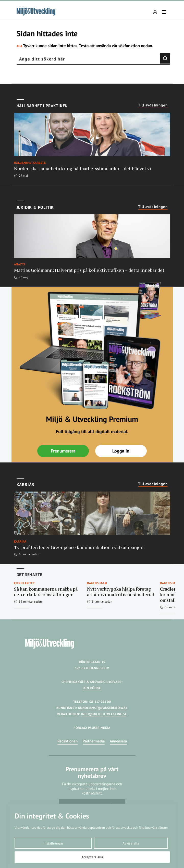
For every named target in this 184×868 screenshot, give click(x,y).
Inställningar (53, 843)
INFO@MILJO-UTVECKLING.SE (104, 714)
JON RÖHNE (92, 688)
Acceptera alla (92, 857)
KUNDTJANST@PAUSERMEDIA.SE (103, 708)
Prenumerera (63, 451)
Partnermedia (94, 741)
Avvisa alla (131, 843)
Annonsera (118, 741)
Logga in (121, 451)
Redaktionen (68, 741)
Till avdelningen (153, 105)
